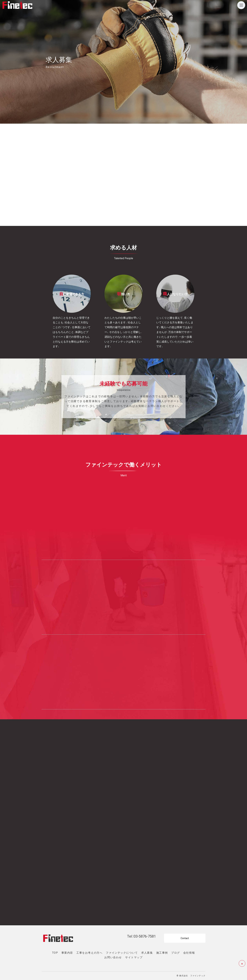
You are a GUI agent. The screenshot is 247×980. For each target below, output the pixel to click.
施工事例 (162, 952)
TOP (55, 952)
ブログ (176, 952)
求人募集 (147, 952)
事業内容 (67, 952)
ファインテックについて (122, 952)
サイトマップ (134, 957)
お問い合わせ (113, 957)
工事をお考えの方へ (89, 952)
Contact (185, 938)
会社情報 (189, 952)
